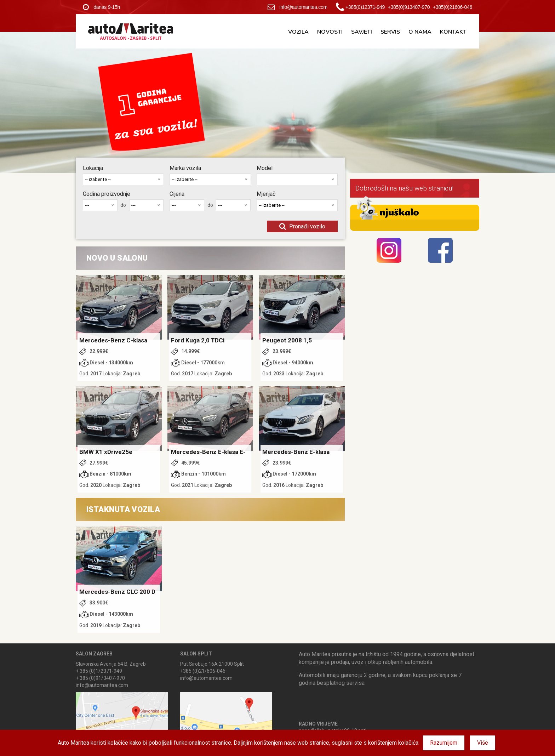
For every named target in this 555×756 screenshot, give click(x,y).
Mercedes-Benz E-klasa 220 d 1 (296, 452)
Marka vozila (185, 168)
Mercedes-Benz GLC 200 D (117, 592)
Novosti (330, 32)
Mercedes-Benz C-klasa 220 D (113, 341)
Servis (390, 32)
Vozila (298, 32)
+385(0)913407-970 (409, 7)
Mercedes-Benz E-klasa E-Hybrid (208, 452)
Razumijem (444, 743)
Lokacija (93, 168)
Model (265, 168)
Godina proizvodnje (107, 194)
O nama (420, 32)
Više (483, 743)
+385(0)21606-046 (453, 7)
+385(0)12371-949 (365, 7)
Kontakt (453, 32)
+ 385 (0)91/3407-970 (100, 678)
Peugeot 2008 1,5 (287, 340)
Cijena (177, 194)
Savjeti (362, 32)
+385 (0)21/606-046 (203, 671)
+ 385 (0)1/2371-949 (99, 671)
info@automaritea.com (297, 7)
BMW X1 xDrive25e (106, 452)
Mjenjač (266, 194)
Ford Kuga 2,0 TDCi (198, 340)
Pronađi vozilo (302, 226)
